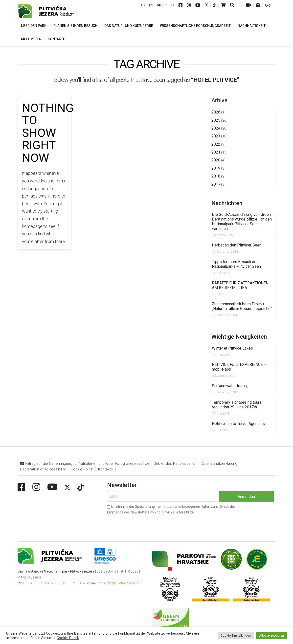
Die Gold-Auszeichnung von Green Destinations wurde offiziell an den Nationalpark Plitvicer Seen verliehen (242, 222)
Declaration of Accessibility (43, 469)
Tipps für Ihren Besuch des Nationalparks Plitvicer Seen (236, 264)
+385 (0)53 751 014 (70, 583)
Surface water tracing (230, 386)
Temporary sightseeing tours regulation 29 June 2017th (237, 405)
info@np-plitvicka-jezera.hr (118, 583)
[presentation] (145, 524)
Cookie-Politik (82, 469)
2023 (216, 136)
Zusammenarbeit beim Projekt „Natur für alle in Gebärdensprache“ (242, 306)
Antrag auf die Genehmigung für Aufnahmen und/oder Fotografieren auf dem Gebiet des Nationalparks (108, 464)
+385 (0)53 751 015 (38, 583)
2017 (216, 184)
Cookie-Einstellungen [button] (236, 635)
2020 (216, 160)
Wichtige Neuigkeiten (239, 337)
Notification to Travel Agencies (238, 424)
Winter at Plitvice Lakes (232, 348)
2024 (216, 128)
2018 (216, 176)
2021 (216, 152)
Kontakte (106, 469)
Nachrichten (227, 203)
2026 (216, 112)
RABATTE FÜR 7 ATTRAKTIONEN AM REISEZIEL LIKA (240, 285)
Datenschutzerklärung (219, 464)
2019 (216, 168)
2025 (216, 120)
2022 (216, 144)
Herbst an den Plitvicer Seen (237, 245)
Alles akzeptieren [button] (271, 635)
